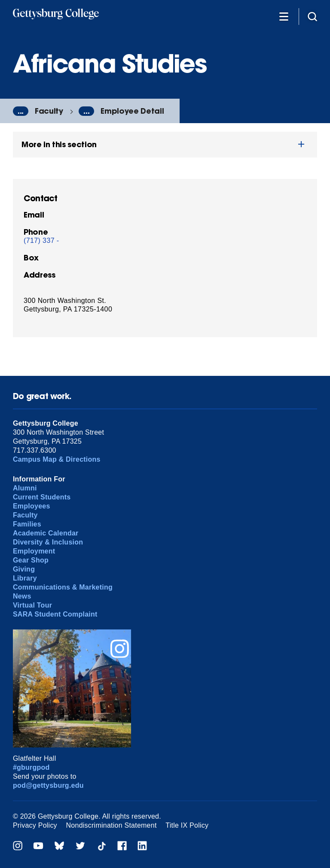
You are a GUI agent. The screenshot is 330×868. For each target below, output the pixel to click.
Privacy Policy (35, 825)
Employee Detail (132, 111)
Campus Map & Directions (57, 459)
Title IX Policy (187, 825)
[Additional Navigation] (284, 16)
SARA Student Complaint (55, 614)
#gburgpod (31, 767)
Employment (34, 551)
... (21, 111)
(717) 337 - (41, 240)
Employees (32, 506)
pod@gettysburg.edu (48, 785)
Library (25, 578)
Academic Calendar (46, 533)
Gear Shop (31, 560)
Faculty (49, 111)
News (22, 596)
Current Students (42, 497)
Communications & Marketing (63, 587)
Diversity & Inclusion (48, 542)
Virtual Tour (32, 605)
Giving (24, 569)
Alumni (25, 488)
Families (27, 524)
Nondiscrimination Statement (112, 825)
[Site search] (312, 16)
